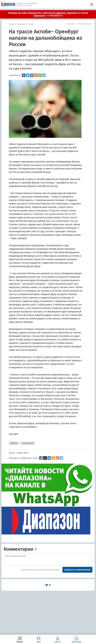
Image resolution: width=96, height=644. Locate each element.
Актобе (31, 24)
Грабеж (14, 443)
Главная (12, 24)
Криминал (22, 24)
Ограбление (28, 443)
